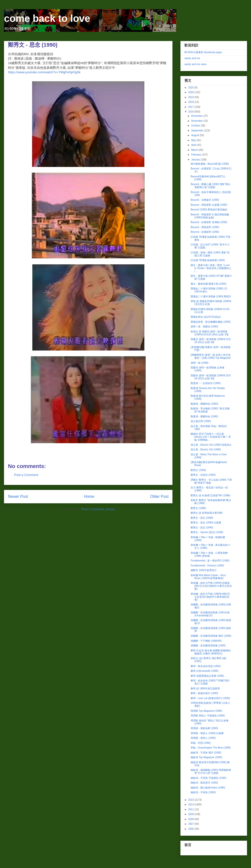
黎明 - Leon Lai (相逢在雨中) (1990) (210, 698)
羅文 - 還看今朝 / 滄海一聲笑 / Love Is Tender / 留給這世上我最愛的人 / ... (211, 268)
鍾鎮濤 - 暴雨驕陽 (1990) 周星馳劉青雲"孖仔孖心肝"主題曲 (211, 771)
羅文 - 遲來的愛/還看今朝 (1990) (208, 284)
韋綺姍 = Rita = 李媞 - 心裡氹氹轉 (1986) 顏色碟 (209, 554)
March (195, 150)
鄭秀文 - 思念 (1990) (202, 518)
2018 (191, 102)
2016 (191, 112)
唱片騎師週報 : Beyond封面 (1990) (210, 164)
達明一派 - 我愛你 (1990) (204, 327)
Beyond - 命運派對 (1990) (205, 232)
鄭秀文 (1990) (198, 470)
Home (89, 496)
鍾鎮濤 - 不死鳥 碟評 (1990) (206, 753)
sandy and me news (195, 64)
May (194, 140)
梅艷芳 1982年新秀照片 (204, 570)
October (196, 126)
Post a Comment (26, 475)
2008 (191, 819)
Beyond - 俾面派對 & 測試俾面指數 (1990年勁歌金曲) (210, 216)
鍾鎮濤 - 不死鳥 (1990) (203, 792)
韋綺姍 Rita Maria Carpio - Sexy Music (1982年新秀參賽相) (208, 577)
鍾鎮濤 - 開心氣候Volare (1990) (208, 788)
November (197, 121)
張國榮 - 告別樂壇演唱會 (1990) (208, 646)
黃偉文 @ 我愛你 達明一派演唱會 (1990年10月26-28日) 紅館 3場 (209, 333)
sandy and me (192, 58)
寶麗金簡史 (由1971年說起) (206, 317)
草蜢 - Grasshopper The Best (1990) (211, 748)
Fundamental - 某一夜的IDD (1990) (210, 561)
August (195, 135)
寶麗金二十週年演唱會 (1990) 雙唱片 (211, 296)
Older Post (159, 496)
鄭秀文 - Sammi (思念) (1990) (207, 532)
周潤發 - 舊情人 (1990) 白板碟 (207, 733)
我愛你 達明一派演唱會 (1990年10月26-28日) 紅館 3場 (211, 341)
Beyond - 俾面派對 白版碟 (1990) (209, 205)
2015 (191, 800)
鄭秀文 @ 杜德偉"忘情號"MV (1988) (210, 495)
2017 (191, 107)
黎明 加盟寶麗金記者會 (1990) (207, 676)
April (194, 145)
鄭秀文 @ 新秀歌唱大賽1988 (207, 513)
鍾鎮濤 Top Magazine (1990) (206, 757)
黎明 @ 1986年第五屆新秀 (205, 689)
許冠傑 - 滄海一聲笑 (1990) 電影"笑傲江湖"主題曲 (210, 254)
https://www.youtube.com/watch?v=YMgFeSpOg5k (44, 72)
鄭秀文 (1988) (198, 508)
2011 (191, 809)
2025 (191, 88)
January (196, 160)
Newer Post (18, 496)
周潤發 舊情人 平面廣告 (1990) (208, 716)
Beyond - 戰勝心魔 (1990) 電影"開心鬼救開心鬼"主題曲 (211, 186)
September (198, 131)
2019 (191, 97)
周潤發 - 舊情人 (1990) (203, 738)
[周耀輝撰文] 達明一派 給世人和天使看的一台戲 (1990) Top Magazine (211, 356)
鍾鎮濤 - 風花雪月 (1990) (204, 783)
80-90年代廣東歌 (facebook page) (203, 52)
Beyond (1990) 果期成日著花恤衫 (209, 210)
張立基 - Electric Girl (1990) (206, 450)
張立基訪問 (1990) (201, 421)
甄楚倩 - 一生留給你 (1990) (206, 383)
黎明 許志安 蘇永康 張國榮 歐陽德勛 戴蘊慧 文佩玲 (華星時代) (211, 652)
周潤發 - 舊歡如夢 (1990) (204, 728)
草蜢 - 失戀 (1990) (201, 743)
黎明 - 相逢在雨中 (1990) (204, 693)
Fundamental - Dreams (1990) (207, 566)
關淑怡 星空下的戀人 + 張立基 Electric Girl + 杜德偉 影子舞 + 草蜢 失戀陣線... (211, 437)
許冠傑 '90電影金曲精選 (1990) (208, 260)
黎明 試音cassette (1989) (205, 671)
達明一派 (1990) (200, 363)
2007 (191, 824)
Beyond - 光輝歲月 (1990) (205, 200)
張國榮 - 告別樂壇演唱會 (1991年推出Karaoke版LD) (210, 614)
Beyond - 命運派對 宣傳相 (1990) (209, 222)
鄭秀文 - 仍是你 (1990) (203, 475)
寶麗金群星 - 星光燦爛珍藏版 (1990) (211, 322)
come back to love (47, 18)
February (196, 155)
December (197, 116)
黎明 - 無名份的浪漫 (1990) (206, 666)
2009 (191, 814)
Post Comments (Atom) (98, 509)
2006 (191, 829)
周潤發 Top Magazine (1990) (206, 711)
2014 (191, 805)
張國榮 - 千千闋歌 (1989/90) (206, 641)
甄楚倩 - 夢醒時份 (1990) (204, 404)
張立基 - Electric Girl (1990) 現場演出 (211, 445)
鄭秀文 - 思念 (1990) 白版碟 (206, 523)
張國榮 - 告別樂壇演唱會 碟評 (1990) (211, 636)
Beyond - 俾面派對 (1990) (205, 227)
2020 (191, 92)
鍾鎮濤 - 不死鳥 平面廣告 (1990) (208, 778)
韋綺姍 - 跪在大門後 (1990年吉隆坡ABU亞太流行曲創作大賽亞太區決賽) (211, 586)
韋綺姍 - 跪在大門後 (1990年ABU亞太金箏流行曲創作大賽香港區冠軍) (210, 597)
